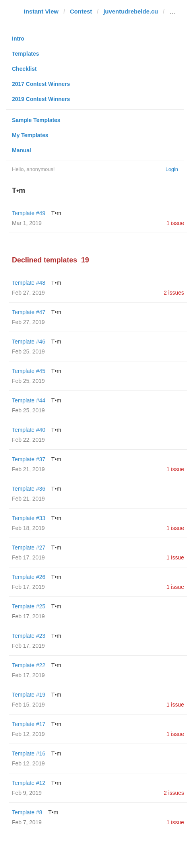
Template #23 (29, 636)
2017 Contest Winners (41, 84)
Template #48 (29, 283)
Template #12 (29, 783)
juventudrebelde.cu (131, 11)
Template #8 (27, 812)
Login (172, 169)
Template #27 (29, 548)
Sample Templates (36, 120)
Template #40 (29, 430)
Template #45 (29, 371)
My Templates (30, 135)
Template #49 (29, 213)
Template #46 (29, 342)
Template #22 (29, 665)
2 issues (174, 293)
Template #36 (29, 489)
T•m (56, 213)
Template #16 (29, 753)
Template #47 (29, 312)
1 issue (175, 223)
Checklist (24, 69)
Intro (18, 39)
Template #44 (29, 400)
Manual (21, 150)
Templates (25, 54)
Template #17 (29, 724)
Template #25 (29, 606)
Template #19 (29, 695)
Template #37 (29, 459)
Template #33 (29, 518)
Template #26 (29, 577)
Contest (81, 11)
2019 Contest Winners (41, 99)
